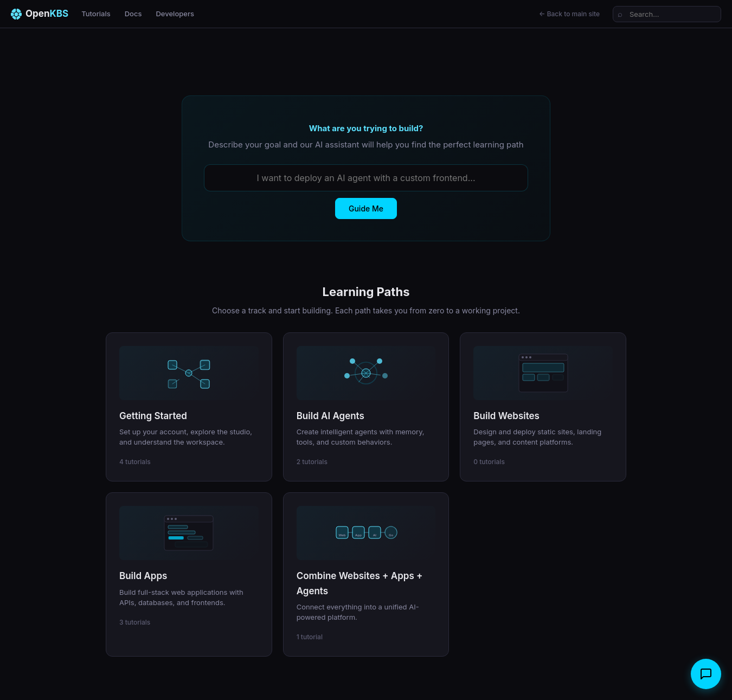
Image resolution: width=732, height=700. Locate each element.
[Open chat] (706, 674)
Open (40, 14)
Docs (133, 14)
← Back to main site (569, 14)
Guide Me (366, 208)
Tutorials (96, 14)
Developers (175, 14)
